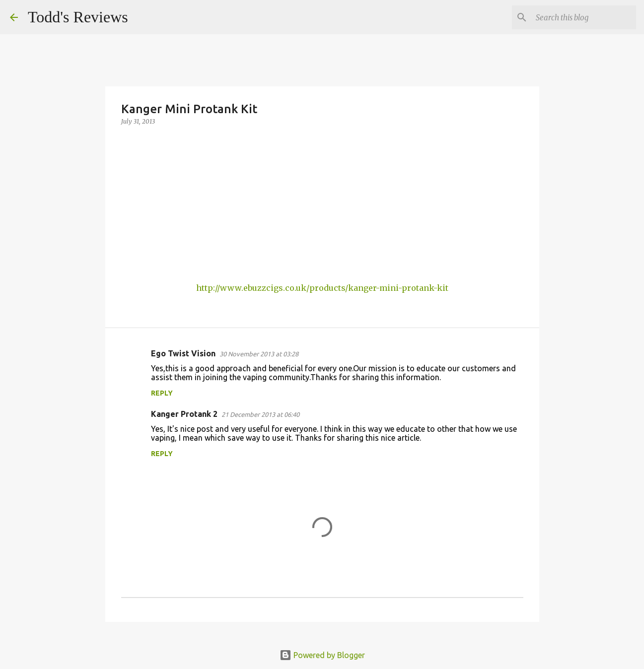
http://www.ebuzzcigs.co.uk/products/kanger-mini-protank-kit (322, 288)
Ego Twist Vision (183, 353)
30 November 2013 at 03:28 (259, 354)
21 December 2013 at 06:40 (260, 414)
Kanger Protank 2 (184, 414)
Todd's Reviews (78, 17)
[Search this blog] (584, 17)
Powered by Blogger (322, 655)
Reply (162, 393)
